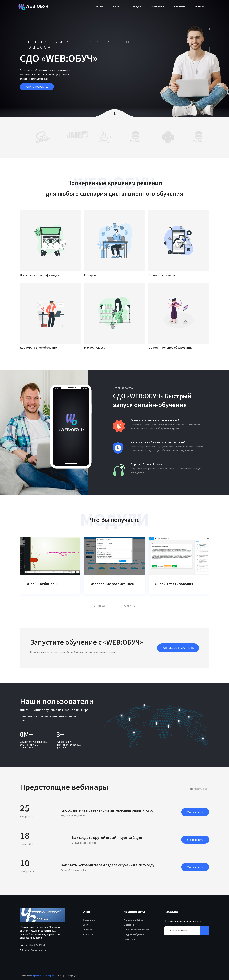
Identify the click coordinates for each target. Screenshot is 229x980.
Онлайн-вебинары (162, 275)
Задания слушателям (44, 584)
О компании (89, 920)
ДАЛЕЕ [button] (129, 606)
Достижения (158, 7)
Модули (137, 7)
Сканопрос (129, 925)
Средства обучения (134, 934)
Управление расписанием (177, 584)
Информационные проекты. (45, 975)
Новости (87, 930)
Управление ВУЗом (134, 920)
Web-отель (129, 939)
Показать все (199, 789)
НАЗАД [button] (100, 606)
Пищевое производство (136, 930)
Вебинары (180, 7)
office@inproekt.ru (35, 950)
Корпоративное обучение (38, 348)
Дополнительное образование (170, 348)
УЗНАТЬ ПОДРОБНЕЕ (37, 87)
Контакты (200, 7)
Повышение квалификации (40, 275)
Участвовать (195, 812)
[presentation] (209, 29)
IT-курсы (90, 275)
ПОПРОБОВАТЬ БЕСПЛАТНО (178, 648)
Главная (99, 7)
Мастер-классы (95, 348)
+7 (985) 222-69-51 (35, 945)
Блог (85, 925)
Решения (118, 7)
